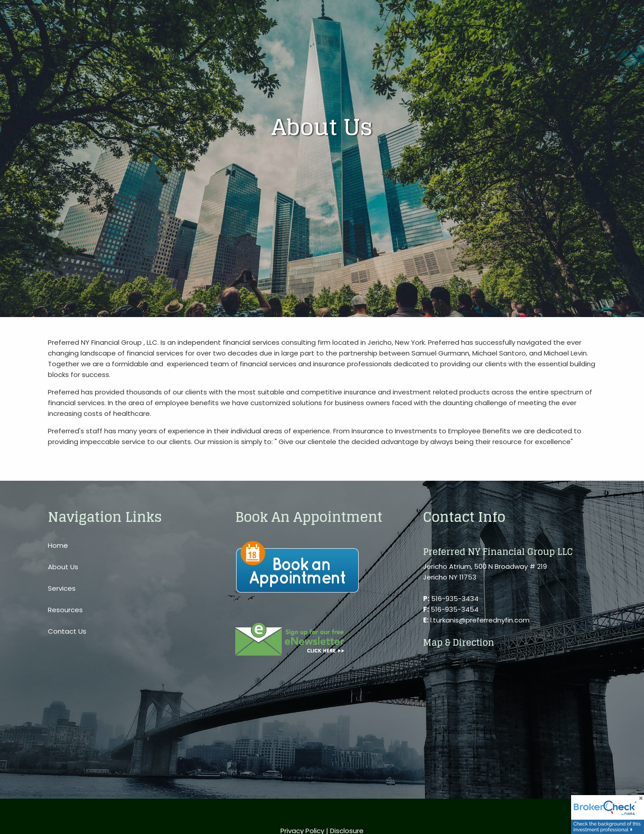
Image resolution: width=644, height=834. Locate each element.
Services (62, 588)
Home (58, 545)
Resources (65, 610)
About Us (63, 567)
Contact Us (67, 631)
